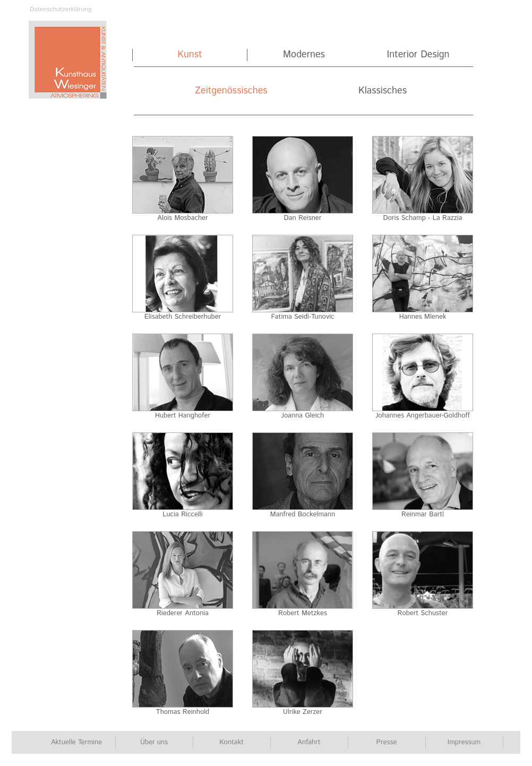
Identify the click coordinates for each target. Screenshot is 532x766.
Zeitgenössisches (231, 91)
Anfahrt (309, 742)
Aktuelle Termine (76, 742)
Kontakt (231, 742)
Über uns (154, 742)
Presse (387, 742)
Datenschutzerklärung (61, 9)
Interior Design (418, 55)
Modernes (304, 55)
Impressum (464, 742)
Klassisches (383, 91)
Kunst (190, 55)
